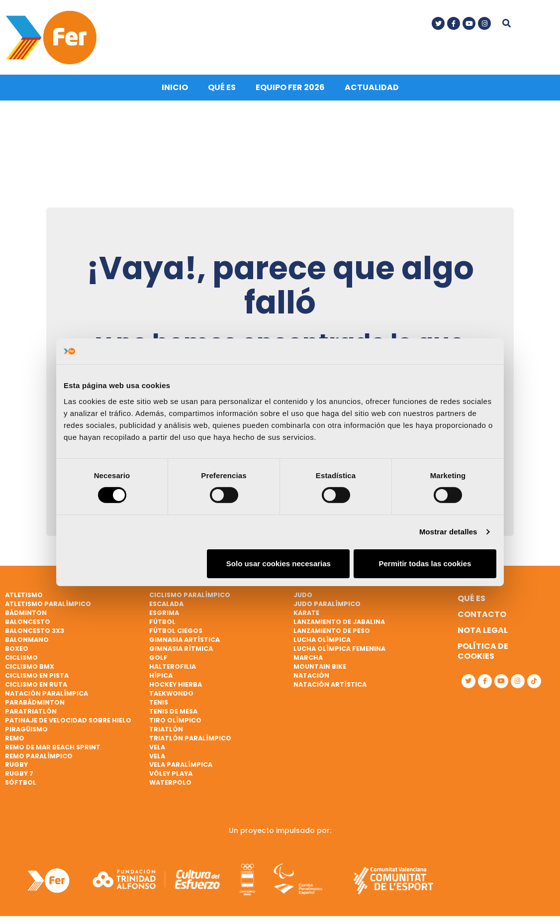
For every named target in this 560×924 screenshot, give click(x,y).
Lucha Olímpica (322, 638)
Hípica (161, 673)
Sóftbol (21, 780)
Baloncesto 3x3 (35, 629)
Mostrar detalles (448, 532)
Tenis (159, 700)
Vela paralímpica (181, 763)
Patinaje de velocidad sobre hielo (68, 718)
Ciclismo (21, 656)
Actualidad (372, 85)
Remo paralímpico (39, 754)
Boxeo (17, 647)
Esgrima (164, 611)
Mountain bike (320, 665)
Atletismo (24, 593)
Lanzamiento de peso (332, 629)
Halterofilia (173, 665)
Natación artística (330, 682)
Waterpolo (170, 780)
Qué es (222, 85)
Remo (15, 736)
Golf (158, 656)
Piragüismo (26, 727)
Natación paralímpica (47, 691)
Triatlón (166, 727)
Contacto (482, 612)
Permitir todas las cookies (425, 564)
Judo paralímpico (327, 602)
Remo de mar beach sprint (53, 745)
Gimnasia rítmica (181, 647)
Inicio (175, 85)
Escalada (166, 602)
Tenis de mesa (173, 709)
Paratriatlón (31, 709)
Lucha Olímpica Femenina (339, 647)
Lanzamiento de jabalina (339, 620)
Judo (303, 593)
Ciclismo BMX (30, 665)
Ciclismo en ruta (36, 682)
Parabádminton (35, 700)
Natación (311, 673)
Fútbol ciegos (176, 629)
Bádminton (26, 611)
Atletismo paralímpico (48, 602)
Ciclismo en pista (37, 673)
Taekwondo (171, 691)
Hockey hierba (176, 682)
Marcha (308, 656)
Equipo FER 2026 (290, 85)
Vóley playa (171, 771)
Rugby (16, 763)
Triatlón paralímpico (190, 736)
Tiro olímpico (175, 718)
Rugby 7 (19, 771)
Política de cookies (483, 649)
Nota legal (483, 628)
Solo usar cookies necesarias (279, 564)
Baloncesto (28, 620)
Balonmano (27, 638)
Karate (306, 611)
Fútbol (162, 620)
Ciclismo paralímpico (190, 593)
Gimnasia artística (185, 638)
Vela (157, 745)
